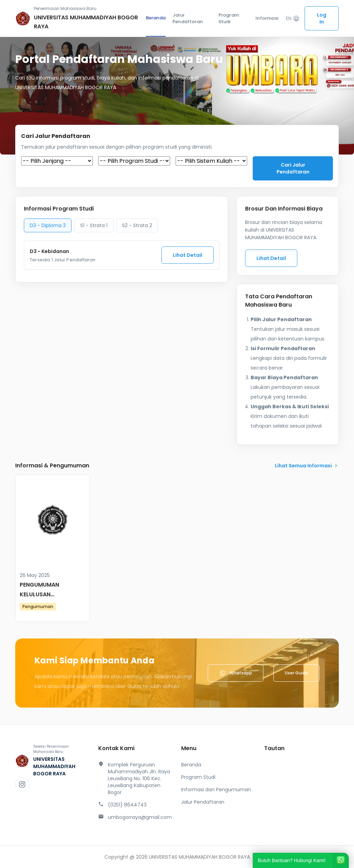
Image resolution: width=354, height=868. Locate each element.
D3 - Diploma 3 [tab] (48, 225)
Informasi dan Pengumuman (216, 790)
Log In (322, 18)
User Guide (296, 673)
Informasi (267, 18)
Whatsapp (236, 673)
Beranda (156, 18)
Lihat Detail (188, 255)
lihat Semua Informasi (307, 466)
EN (293, 18)
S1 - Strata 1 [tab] (94, 225)
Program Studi (229, 18)
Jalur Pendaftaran (188, 18)
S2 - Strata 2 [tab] (137, 225)
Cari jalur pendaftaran (293, 168)
